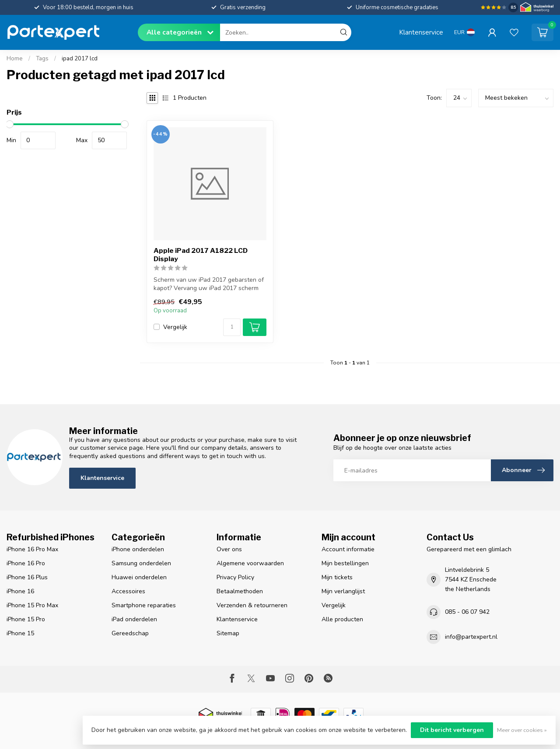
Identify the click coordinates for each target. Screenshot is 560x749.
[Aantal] (232, 327)
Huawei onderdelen (139, 577)
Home (15, 59)
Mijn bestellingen (345, 563)
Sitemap (228, 633)
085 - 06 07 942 (467, 612)
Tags (42, 59)
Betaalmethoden (240, 591)
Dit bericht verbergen (452, 730)
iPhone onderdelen (138, 549)
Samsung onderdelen (141, 563)
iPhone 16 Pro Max (32, 549)
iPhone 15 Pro (26, 619)
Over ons (229, 549)
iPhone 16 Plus (27, 577)
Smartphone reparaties (144, 605)
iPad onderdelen (134, 619)
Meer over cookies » (522, 730)
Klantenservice (421, 32)
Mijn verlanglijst (343, 591)
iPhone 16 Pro (26, 563)
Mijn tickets (337, 577)
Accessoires (128, 591)
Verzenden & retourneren (252, 605)
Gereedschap (130, 633)
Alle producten (342, 619)
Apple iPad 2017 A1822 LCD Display (201, 255)
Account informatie (348, 549)
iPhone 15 (20, 633)
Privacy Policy (235, 577)
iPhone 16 (20, 591)
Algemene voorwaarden (250, 563)
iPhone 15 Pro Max (32, 605)
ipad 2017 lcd (80, 59)
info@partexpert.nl (471, 637)
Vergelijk (175, 327)
